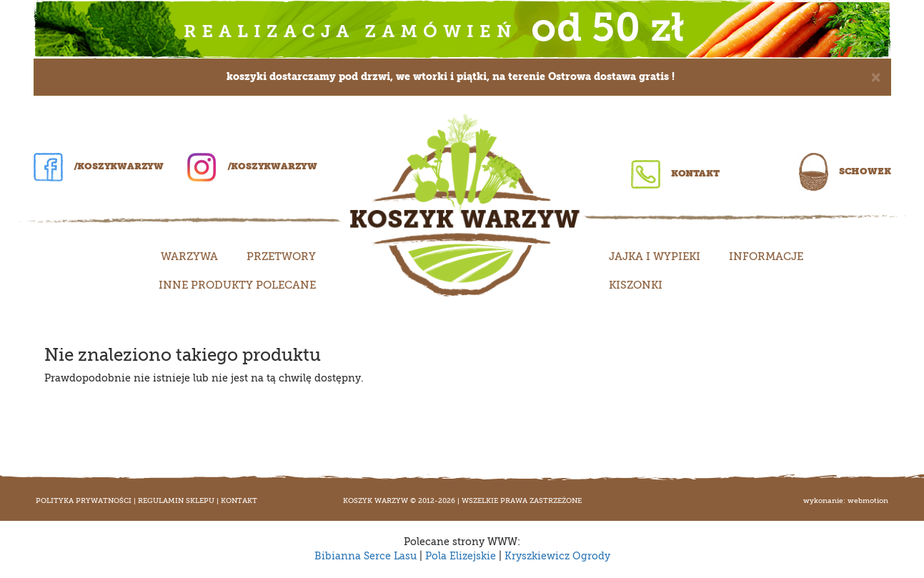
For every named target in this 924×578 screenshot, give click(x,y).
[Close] (876, 76)
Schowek (845, 171)
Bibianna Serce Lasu (366, 556)
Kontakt (675, 173)
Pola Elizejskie (461, 556)
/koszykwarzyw (99, 166)
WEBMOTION (868, 501)
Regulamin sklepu (176, 501)
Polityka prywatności (84, 501)
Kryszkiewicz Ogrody (557, 556)
